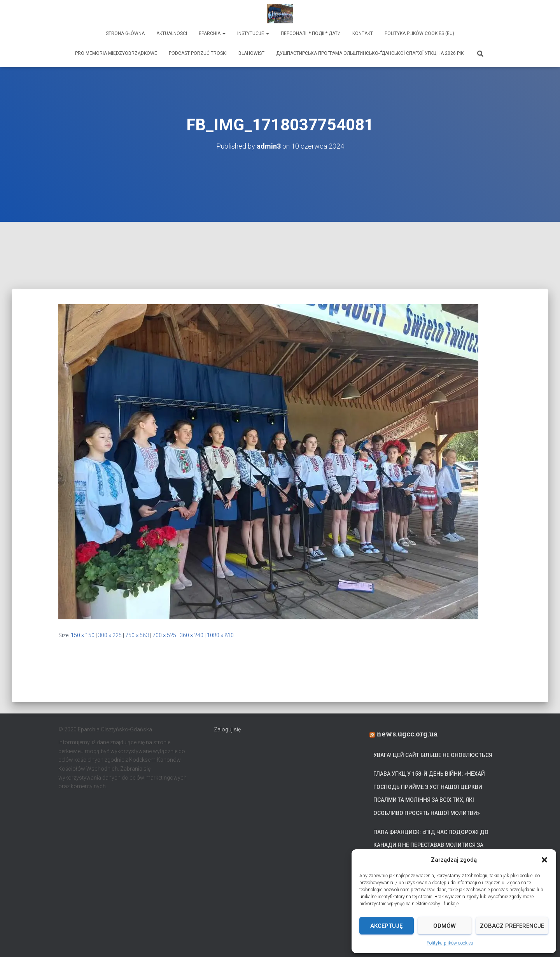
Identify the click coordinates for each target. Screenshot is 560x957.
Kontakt (363, 33)
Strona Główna (125, 33)
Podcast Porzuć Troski (198, 53)
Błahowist (251, 53)
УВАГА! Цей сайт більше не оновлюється (433, 755)
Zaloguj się (227, 729)
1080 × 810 (220, 635)
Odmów (444, 926)
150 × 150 (83, 635)
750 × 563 (137, 635)
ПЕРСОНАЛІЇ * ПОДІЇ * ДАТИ (311, 33)
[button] (544, 860)
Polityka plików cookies (450, 943)
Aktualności (172, 33)
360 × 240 (192, 635)
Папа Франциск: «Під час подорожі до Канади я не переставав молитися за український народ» (431, 845)
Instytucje (253, 33)
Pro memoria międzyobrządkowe (116, 53)
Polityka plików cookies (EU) (419, 33)
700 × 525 (164, 635)
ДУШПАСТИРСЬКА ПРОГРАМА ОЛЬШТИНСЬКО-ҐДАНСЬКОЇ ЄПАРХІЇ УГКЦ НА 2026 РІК (370, 53)
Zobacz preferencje (512, 926)
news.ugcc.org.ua (407, 734)
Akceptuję (386, 926)
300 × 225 (110, 635)
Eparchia (212, 33)
